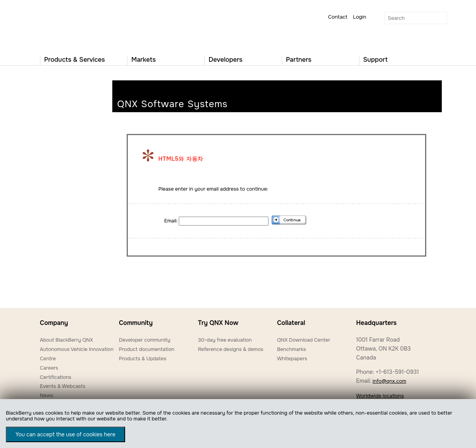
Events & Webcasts (63, 386)
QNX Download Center (304, 340)
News (47, 395)
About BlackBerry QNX (67, 340)
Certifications (56, 377)
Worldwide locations (380, 396)
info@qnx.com (389, 381)
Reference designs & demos (230, 349)
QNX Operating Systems (63, 26)
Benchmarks (291, 349)
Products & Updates (143, 359)
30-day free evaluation (225, 340)
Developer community (145, 340)
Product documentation (147, 349)
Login (359, 17)
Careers (49, 368)
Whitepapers (292, 359)
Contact (338, 17)
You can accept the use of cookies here (65, 434)
